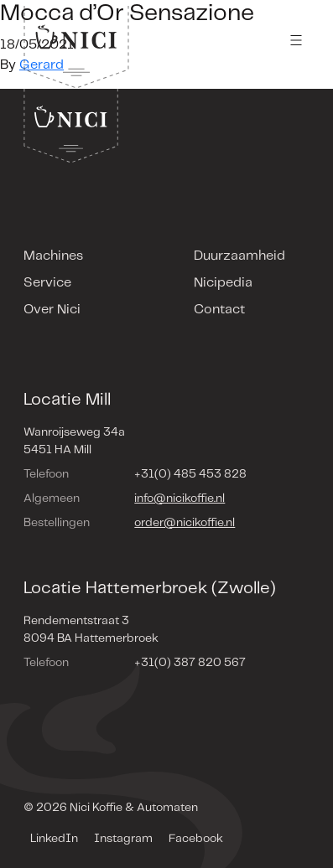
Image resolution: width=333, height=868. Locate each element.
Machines (53, 256)
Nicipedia (223, 283)
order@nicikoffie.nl (185, 523)
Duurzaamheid (239, 256)
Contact (219, 310)
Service (47, 283)
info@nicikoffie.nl (180, 499)
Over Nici (52, 310)
